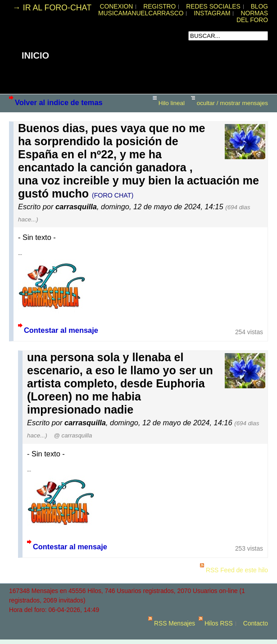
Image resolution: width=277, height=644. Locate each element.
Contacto (256, 623)
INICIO (35, 55)
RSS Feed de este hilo (237, 570)
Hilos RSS (219, 623)
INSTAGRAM (212, 13)
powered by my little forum (139, 639)
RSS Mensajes (175, 623)
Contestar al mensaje (61, 330)
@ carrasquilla (73, 435)
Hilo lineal (172, 103)
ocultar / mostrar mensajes (232, 103)
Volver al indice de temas (59, 102)
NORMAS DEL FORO (252, 17)
